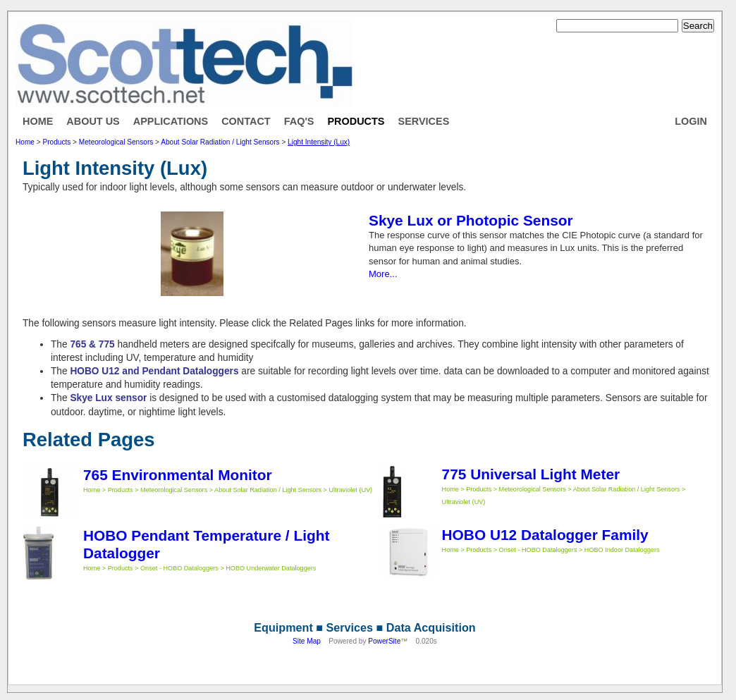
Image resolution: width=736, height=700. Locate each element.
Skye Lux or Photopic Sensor (471, 220)
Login (691, 121)
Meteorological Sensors (116, 142)
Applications (171, 121)
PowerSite (384, 641)
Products (356, 121)
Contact (246, 121)
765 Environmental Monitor (178, 475)
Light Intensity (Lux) (319, 142)
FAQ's (299, 121)
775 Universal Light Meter (531, 474)
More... (383, 274)
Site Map (307, 641)
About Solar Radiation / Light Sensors (220, 142)
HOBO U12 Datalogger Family (545, 535)
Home (38, 121)
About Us (93, 121)
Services (424, 121)
